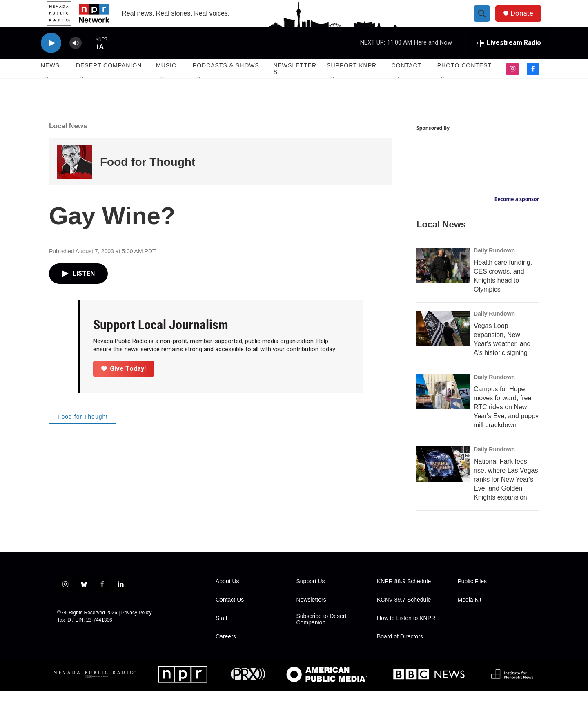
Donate (526, 21)
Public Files (472, 598)
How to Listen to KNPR (406, 635)
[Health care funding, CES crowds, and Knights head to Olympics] (443, 281)
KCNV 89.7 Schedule (404, 616)
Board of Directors (400, 653)
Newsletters (295, 85)
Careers (226, 653)
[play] (51, 59)
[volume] (76, 59)
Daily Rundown (494, 267)
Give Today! (124, 385)
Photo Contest (464, 82)
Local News (68, 142)
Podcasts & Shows (226, 82)
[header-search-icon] (485, 22)
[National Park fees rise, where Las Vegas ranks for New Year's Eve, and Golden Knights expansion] (443, 480)
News (50, 82)
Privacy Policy (137, 629)
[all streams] (509, 59)
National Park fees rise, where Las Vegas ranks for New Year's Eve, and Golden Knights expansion (506, 496)
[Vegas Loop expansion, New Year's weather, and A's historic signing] (443, 345)
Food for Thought (148, 178)
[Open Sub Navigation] (47, 95)
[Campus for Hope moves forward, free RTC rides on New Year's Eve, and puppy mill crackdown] (443, 408)
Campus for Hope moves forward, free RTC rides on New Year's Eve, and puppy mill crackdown (506, 423)
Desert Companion (109, 82)
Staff (222, 635)
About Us (227, 598)
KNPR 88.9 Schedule (404, 598)
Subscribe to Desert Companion (322, 636)
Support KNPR (352, 82)
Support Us (311, 598)
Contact (407, 82)
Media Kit (470, 616)
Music (166, 82)
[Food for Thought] (75, 178)
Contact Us (230, 616)
